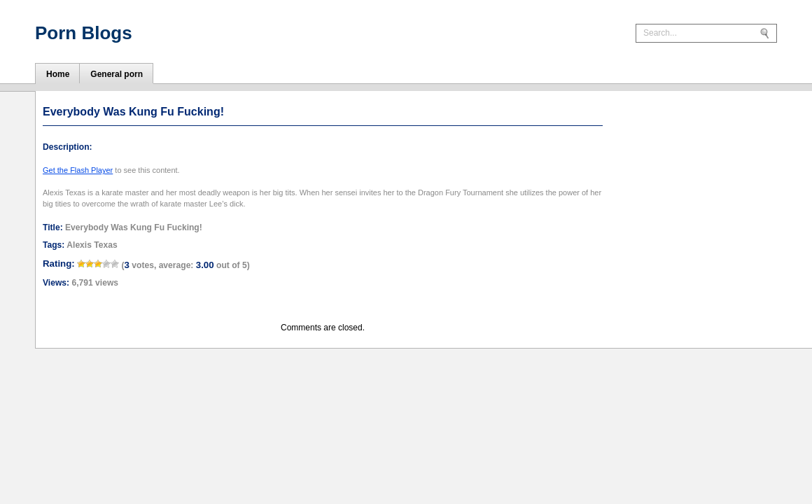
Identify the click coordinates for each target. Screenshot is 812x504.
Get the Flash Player (78, 170)
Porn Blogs (84, 33)
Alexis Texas (92, 245)
